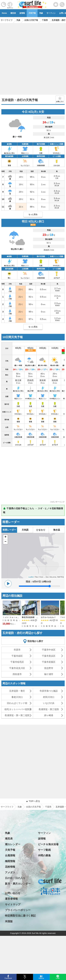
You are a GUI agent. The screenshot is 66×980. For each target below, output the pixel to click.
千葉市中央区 (49, 650)
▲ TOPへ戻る (33, 801)
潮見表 (13, 13)
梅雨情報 (10, 861)
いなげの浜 (49, 703)
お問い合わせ (13, 893)
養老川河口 (17, 697)
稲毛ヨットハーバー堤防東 (18, 709)
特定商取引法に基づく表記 (20, 916)
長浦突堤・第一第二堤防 (17, 715)
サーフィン (51, 13)
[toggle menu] (62, 4)
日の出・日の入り (15, 878)
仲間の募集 (44, 856)
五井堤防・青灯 (17, 691)
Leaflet (31, 577)
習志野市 (49, 668)
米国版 (9, 921)
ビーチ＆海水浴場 (48, 844)
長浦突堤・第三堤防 (49, 709)
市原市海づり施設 (49, 691)
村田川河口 (49, 697)
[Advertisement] (33, 58)
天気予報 (32, 13)
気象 (41, 13)
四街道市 (17, 674)
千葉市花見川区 (17, 668)
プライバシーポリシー (18, 910)
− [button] (5, 542)
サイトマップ (13, 905)
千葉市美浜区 (49, 656)
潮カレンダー (13, 844)
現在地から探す (35, 641)
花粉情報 (10, 867)
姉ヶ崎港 (49, 715)
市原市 (17, 650)
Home (4, 13)
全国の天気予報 (33, 807)
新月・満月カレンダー (18, 884)
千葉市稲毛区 (17, 662)
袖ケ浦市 (49, 674)
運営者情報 (11, 899)
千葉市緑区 (17, 656)
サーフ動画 (44, 850)
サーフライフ (7, 807)
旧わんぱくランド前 (17, 703)
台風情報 (10, 856)
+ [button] (5, 537)
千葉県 (48, 807)
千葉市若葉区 (49, 662)
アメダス (10, 873)
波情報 (22, 13)
